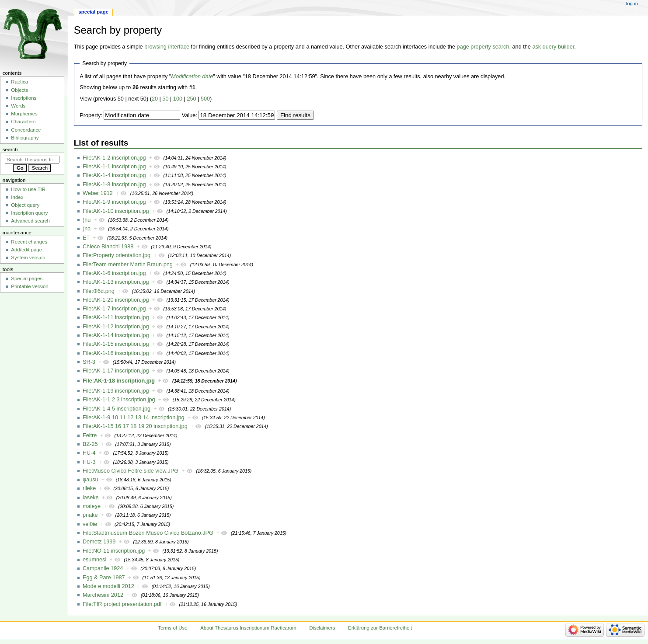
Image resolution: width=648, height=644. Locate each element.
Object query (25, 205)
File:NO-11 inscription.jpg (114, 551)
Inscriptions (24, 98)
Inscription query (29, 213)
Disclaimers (322, 628)
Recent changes (29, 242)
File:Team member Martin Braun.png (128, 265)
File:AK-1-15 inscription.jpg (116, 344)
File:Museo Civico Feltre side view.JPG (131, 471)
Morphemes (24, 114)
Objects (19, 90)
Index (17, 197)
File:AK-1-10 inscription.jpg (116, 211)
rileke (89, 488)
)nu (87, 220)
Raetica (19, 82)
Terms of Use (172, 628)
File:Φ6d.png (99, 291)
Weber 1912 (98, 193)
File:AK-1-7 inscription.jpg (114, 309)
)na (87, 229)
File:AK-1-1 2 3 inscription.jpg (119, 400)
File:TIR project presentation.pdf (122, 604)
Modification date (192, 77)
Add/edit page (26, 250)
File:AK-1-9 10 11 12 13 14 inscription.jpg (134, 418)
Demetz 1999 (99, 542)
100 (178, 99)
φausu (91, 480)
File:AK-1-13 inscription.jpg (116, 282)
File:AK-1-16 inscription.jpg (116, 353)
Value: (190, 115)
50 (165, 99)
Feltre (90, 435)
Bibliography (25, 138)
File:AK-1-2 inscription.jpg (114, 158)
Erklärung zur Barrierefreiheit (380, 628)
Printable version (30, 286)
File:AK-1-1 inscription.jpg (114, 167)
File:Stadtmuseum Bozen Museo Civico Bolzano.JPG (148, 533)
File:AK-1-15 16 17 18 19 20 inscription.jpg (135, 426)
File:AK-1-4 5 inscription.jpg (117, 409)
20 (155, 99)
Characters (23, 122)
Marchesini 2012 (103, 595)
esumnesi (94, 560)
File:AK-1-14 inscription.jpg (116, 335)
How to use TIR (28, 189)
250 (191, 99)
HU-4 (89, 453)
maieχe (92, 506)
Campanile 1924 (103, 568)
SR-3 (89, 362)
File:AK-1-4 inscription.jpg (114, 175)
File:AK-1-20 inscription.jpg (116, 300)
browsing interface (167, 47)
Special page (93, 12)
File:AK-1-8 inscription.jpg (114, 184)
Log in (632, 3)
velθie (90, 524)
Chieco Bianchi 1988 (108, 247)
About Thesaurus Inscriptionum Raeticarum (248, 628)
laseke (91, 498)
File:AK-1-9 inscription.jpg (114, 202)
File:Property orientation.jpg (117, 255)
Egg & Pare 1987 (104, 578)
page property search (483, 47)
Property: (91, 115)
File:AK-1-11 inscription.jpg (116, 317)
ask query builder (553, 47)
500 (205, 99)
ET (86, 238)
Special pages (27, 278)
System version (28, 258)
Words (18, 106)
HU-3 (89, 462)
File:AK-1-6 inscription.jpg (114, 273)
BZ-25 (90, 444)
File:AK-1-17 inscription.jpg (116, 371)
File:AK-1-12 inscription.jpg (116, 327)
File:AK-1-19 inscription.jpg (116, 391)
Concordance (26, 130)
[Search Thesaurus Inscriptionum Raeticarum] (32, 160)
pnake (90, 515)
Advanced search (30, 221)
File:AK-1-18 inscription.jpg (119, 381)
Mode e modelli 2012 (108, 586)
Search (10, 150)
